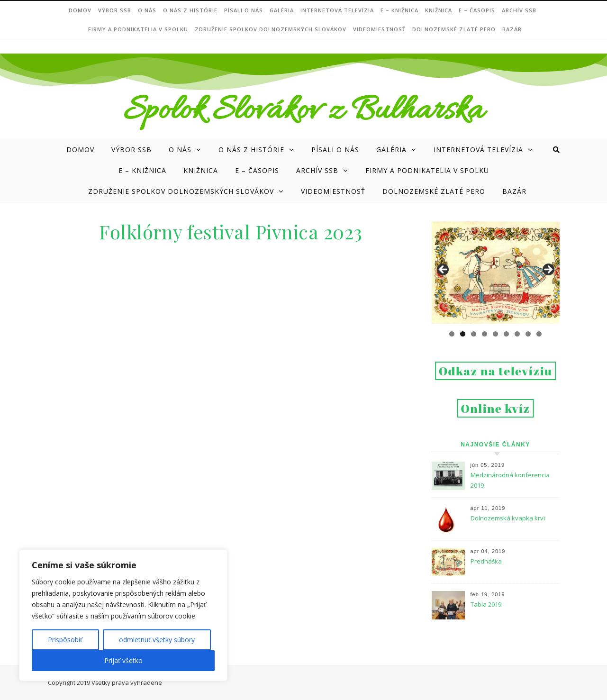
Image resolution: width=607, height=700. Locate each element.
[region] (123, 615)
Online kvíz (495, 408)
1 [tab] (452, 334)
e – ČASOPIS (477, 10)
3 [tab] (474, 334)
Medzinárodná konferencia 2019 (510, 480)
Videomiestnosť (379, 29)
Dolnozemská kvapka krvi (508, 518)
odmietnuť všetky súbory (157, 640)
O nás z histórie (190, 10)
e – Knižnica (399, 10)
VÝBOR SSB (115, 10)
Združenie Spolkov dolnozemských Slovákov (271, 29)
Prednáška (486, 561)
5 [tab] (495, 334)
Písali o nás (244, 10)
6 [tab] (506, 334)
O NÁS (147, 10)
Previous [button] (444, 270)
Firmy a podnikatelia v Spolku (138, 29)
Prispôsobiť (65, 640)
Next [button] (548, 270)
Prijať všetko (123, 660)
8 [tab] (528, 334)
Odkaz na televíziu (496, 371)
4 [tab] (485, 334)
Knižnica (439, 10)
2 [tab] (463, 334)
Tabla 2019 (486, 604)
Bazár (512, 29)
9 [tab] (539, 334)
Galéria (282, 10)
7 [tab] (517, 334)
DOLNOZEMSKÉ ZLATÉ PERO (454, 29)
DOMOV (80, 10)
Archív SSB (519, 10)
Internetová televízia (337, 10)
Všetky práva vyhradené (127, 682)
